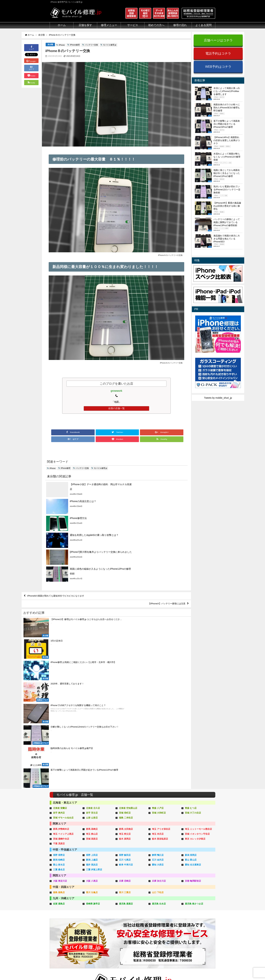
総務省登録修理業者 (60, 907)
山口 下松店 (158, 755)
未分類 (50, 45)
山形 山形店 (92, 680)
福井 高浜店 (92, 727)
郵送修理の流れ (162, 907)
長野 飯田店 (125, 717)
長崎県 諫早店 (93, 766)
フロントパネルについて (63, 927)
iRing (122, 915)
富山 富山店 (191, 722)
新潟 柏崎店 (59, 722)
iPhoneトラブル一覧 (200, 907)
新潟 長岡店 (191, 717)
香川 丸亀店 (92, 755)
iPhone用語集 (196, 903)
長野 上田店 (92, 717)
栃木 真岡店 (125, 701)
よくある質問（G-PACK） (168, 942)
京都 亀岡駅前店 (193, 743)
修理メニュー (109, 25)
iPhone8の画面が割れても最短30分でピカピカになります (58, 545)
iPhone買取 (125, 907)
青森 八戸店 (158, 670)
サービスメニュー (129, 899)
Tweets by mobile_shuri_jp (218, 398)
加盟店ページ (206, 970)
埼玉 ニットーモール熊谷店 (198, 691)
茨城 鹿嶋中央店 (61, 701)
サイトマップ (189, 970)
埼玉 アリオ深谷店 (161, 691)
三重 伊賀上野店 (94, 732)
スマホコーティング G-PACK (135, 903)
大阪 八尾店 (92, 743)
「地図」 (116, 402)
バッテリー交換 (91, 45)
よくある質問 (203, 25)
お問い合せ (160, 915)
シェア (31, 48)
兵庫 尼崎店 (125, 743)
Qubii (122, 918)
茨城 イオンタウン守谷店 (197, 696)
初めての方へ (156, 25)
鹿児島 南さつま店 (194, 766)
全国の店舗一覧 (116, 408)
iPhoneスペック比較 (200, 923)
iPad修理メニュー (94, 907)
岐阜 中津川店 (126, 727)
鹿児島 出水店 (159, 766)
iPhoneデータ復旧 (94, 915)
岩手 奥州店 (59, 675)
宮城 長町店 (125, 675)
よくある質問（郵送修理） (168, 934)
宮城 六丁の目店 (193, 675)
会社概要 (146, 970)
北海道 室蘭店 (60, 670)
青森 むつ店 (191, 670)
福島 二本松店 (126, 680)
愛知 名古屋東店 (193, 727)
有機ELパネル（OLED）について (66, 932)
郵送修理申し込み (163, 923)
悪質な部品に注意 (59, 919)
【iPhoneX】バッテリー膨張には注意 (165, 553)
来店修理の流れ (162, 903)
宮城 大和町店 (159, 675)
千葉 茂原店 (59, 706)
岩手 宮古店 (92, 675)
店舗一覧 (194, 934)
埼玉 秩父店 (125, 696)
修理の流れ (180, 25)
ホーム (62, 25)
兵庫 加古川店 (159, 743)
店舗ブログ (195, 930)
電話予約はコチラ (218, 53)
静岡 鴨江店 (158, 717)
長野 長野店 (59, 717)
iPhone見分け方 (197, 915)
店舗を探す (85, 25)
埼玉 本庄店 (158, 696)
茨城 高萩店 (92, 701)
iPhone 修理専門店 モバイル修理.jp (92, 970)
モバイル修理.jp (110, 45)
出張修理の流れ (162, 911)
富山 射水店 (59, 727)
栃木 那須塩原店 (160, 701)
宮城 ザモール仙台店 (63, 680)
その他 (192, 899)
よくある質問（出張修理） (168, 938)
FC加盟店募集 (196, 938)
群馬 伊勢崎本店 (61, 691)
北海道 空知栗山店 (128, 670)
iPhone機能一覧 (197, 919)
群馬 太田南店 (126, 691)
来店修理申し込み (163, 919)
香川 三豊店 (125, 755)
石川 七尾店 (125, 722)
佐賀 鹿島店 (59, 766)
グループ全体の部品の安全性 (65, 923)
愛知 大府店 (158, 727)
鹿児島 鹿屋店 (126, 766)
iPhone (62, 45)
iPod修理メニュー (94, 911)
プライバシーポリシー (166, 970)
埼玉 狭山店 (92, 696)
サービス (133, 25)
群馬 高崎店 (92, 691)
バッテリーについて (60, 937)
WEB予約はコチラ (218, 66)
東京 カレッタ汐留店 (195, 701)
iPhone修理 (75, 45)
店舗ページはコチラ (218, 40)
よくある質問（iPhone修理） (170, 930)
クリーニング (57, 911)
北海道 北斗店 (93, 670)
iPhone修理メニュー (95, 903)
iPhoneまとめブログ (200, 927)
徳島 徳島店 (59, 755)
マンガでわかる (58, 915)
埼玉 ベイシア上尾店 (63, 696)
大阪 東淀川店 (60, 743)
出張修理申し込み (163, 927)
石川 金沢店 (158, 722)
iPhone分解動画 (197, 911)
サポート (159, 899)
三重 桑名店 (59, 732)
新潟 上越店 (92, 722)
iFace (122, 911)
